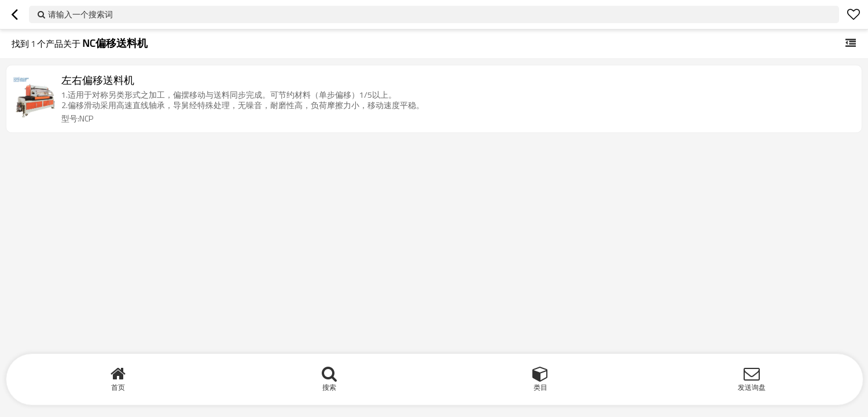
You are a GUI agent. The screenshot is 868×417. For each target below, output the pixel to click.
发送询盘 (752, 387)
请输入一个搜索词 (80, 14)
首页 (118, 387)
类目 (540, 387)
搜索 (329, 387)
